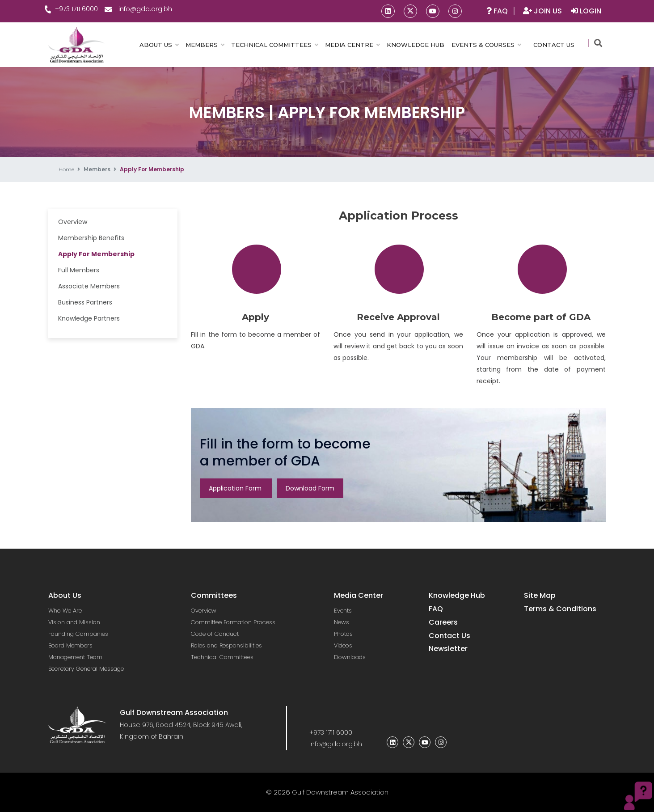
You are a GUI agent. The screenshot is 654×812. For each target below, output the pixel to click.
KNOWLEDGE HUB (416, 45)
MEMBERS (205, 45)
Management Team (75, 657)
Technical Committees (222, 657)
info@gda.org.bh (138, 9)
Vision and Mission (74, 622)
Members (97, 169)
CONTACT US (554, 45)
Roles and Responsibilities (226, 645)
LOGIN (586, 11)
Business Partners (85, 302)
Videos (343, 645)
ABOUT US (159, 45)
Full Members (79, 270)
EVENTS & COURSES (486, 45)
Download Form (310, 488)
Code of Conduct (215, 634)
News (342, 622)
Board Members (70, 645)
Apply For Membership (96, 254)
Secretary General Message (86, 669)
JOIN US (543, 11)
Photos (343, 634)
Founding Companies (78, 634)
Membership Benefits (91, 238)
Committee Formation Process (233, 622)
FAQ (497, 11)
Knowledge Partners (89, 318)
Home (66, 169)
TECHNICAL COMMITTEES (274, 45)
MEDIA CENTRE (352, 45)
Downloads (350, 657)
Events (343, 611)
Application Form (236, 488)
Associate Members (89, 286)
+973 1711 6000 (73, 9)
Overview (73, 222)
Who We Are (65, 611)
